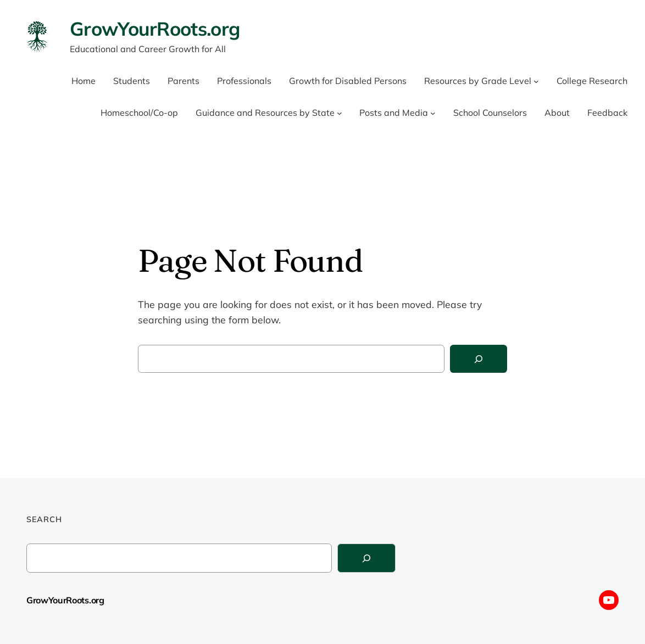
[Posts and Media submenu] (433, 113)
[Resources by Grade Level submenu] (536, 81)
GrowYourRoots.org (155, 29)
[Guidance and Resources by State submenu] (340, 113)
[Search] (479, 359)
